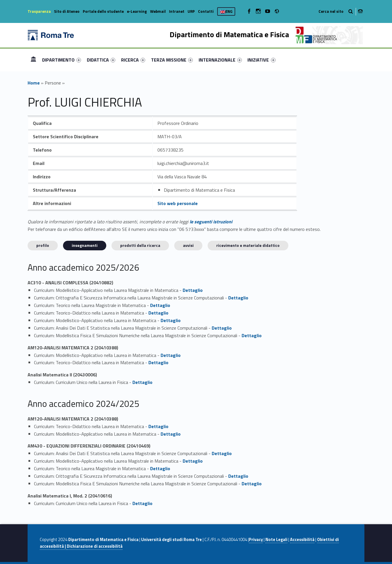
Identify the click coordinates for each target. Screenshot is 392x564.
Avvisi (188, 245)
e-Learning (137, 11)
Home (33, 60)
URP (191, 11)
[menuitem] (33, 60)
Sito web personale (178, 203)
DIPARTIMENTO (62, 60)
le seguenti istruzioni (211, 222)
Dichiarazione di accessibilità (95, 546)
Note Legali (276, 540)
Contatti (206, 11)
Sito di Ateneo (67, 11)
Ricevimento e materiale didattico (248, 245)
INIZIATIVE (261, 60)
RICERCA (133, 60)
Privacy (256, 540)
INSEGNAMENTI (85, 245)
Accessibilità (302, 540)
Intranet (177, 11)
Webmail (158, 11)
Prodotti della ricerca (140, 245)
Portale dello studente (103, 11)
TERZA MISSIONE (172, 60)
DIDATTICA (101, 60)
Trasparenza (39, 11)
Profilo (43, 245)
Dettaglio (193, 290)
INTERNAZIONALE (220, 60)
